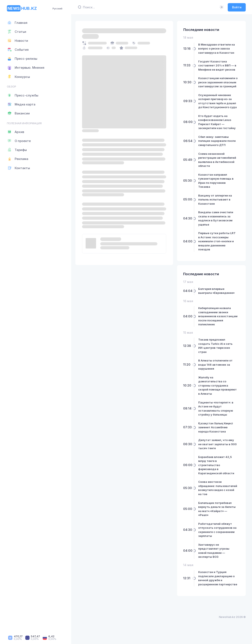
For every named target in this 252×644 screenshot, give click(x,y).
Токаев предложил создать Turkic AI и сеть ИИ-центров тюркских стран (216, 350)
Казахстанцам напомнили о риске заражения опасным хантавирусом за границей (218, 84)
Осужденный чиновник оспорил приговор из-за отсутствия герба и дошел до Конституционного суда (218, 105)
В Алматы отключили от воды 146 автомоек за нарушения (216, 369)
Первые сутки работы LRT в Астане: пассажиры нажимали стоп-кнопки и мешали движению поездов (218, 245)
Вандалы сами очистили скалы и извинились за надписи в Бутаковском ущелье (217, 222)
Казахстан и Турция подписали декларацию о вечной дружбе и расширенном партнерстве (217, 584)
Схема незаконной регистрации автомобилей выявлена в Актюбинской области (218, 164)
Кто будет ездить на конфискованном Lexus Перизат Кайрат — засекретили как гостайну (218, 126)
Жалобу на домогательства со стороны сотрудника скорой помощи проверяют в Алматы (218, 389)
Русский (57, 9)
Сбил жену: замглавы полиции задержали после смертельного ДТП (218, 145)
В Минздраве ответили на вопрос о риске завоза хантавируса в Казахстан (217, 49)
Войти (237, 7)
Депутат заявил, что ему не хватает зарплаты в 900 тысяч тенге (218, 448)
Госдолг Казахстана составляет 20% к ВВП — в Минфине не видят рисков (218, 65)
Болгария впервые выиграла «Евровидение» (217, 295)
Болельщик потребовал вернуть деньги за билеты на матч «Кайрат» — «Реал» (218, 513)
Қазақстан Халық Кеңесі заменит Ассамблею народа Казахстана (216, 431)
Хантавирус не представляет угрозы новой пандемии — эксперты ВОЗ (215, 555)
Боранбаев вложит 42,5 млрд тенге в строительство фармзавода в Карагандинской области (217, 469)
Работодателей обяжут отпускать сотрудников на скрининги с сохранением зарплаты (218, 534)
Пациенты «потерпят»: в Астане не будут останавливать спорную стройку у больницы (217, 413)
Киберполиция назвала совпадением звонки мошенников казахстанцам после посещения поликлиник (216, 320)
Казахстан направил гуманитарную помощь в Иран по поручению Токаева (217, 185)
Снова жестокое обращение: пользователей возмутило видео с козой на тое (218, 492)
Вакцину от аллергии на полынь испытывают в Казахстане (216, 203)
